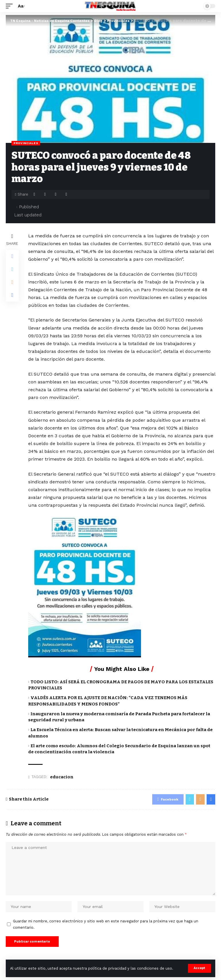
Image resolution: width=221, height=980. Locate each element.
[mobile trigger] (11, 6)
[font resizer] (21, 6)
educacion (62, 777)
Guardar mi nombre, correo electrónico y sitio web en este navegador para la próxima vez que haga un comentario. (106, 927)
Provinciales (26, 143)
